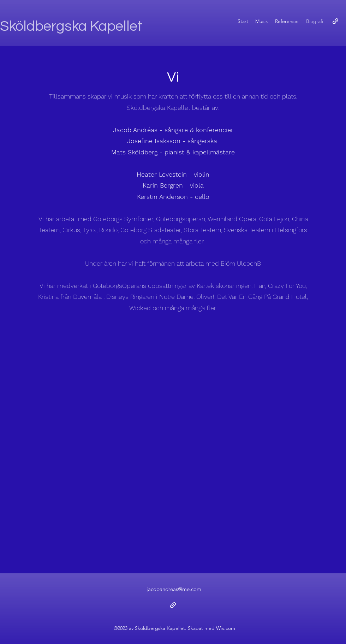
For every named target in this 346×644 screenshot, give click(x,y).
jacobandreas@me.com (174, 589)
